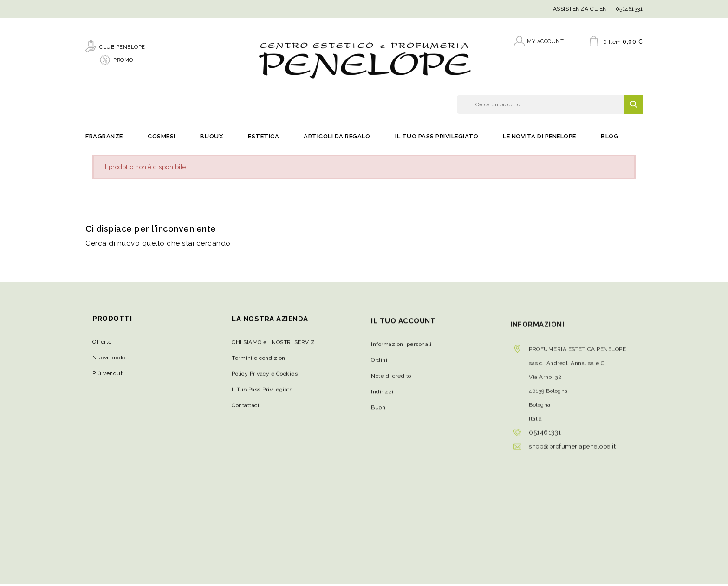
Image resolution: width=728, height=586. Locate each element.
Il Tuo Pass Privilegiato (437, 140)
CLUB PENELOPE (122, 46)
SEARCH (633, 106)
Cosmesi (162, 140)
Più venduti (108, 378)
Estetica (263, 140)
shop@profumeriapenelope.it (572, 464)
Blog (610, 140)
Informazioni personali (401, 356)
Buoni (379, 419)
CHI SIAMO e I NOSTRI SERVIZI (274, 349)
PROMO (123, 59)
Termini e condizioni (259, 365)
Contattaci (245, 412)
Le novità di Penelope (539, 140)
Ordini (379, 372)
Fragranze (104, 140)
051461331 (629, 9)
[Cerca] (550, 106)
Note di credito (391, 388)
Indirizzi (382, 404)
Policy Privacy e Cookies (265, 381)
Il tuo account (403, 332)
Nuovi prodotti (112, 362)
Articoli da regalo (337, 140)
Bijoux (211, 140)
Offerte (102, 346)
